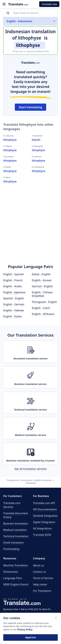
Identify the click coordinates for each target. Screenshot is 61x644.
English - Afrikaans (43, 314)
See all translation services (31, 469)
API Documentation (45, 509)
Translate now (49, 4)
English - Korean (42, 280)
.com (18, 4)
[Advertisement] (30, 227)
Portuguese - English (44, 302)
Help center (40, 584)
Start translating (31, 107)
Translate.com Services (12, 505)
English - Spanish (14, 274)
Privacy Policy (25, 629)
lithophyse (10, 140)
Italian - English (41, 274)
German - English (42, 286)
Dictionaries (10, 572)
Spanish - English (14, 298)
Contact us (40, 572)
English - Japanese (14, 292)
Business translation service (30, 384)
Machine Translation (16, 565)
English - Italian (13, 316)
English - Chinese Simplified (42, 294)
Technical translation (16, 536)
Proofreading (11, 549)
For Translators (42, 591)
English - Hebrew (14, 310)
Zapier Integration (44, 522)
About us (38, 565)
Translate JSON (42, 535)
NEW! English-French (16, 584)
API (44, 503)
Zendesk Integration (45, 516)
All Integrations (42, 528)
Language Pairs (13, 578)
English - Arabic (13, 286)
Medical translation (15, 530)
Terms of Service (43, 578)
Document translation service (31, 358)
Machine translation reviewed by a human (31, 461)
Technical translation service (30, 410)
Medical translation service (30, 435)
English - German (14, 304)
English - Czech (41, 308)
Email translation (14, 543)
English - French (13, 280)
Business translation (16, 524)
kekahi (36, 140)
